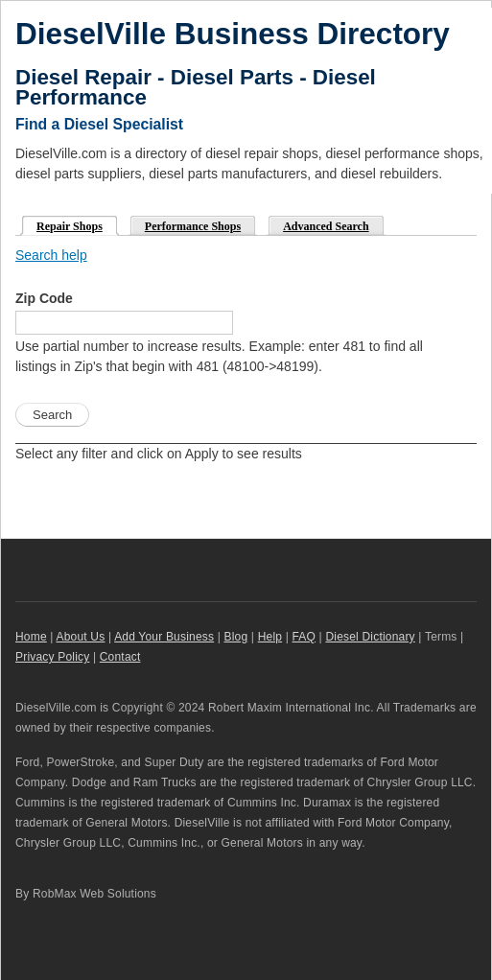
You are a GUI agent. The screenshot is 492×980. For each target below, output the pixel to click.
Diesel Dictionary (370, 637)
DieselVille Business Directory (233, 34)
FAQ (305, 637)
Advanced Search (326, 226)
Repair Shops (64, 225)
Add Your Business (164, 637)
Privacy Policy (52, 657)
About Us (81, 637)
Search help (51, 255)
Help (270, 637)
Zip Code (44, 298)
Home (31, 637)
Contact (120, 657)
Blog (236, 637)
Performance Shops (193, 226)
